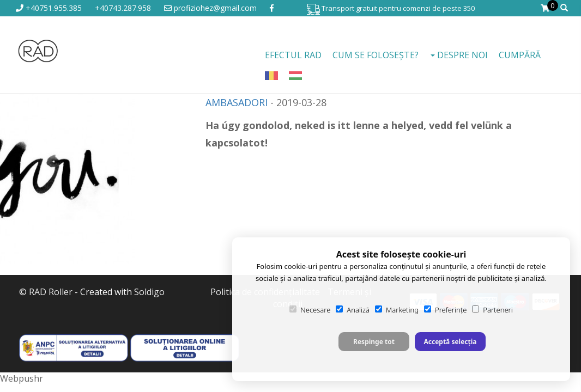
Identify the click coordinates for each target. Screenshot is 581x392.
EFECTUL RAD (293, 55)
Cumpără (520, 55)
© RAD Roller (46, 292)
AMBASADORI (237, 102)
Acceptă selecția (450, 342)
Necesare (310, 310)
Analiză (353, 310)
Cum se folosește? (376, 55)
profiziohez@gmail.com (210, 8)
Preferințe (445, 310)
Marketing (397, 310)
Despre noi (459, 55)
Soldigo (149, 292)
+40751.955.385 (49, 8)
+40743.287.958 (123, 8)
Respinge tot (374, 342)
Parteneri (492, 310)
